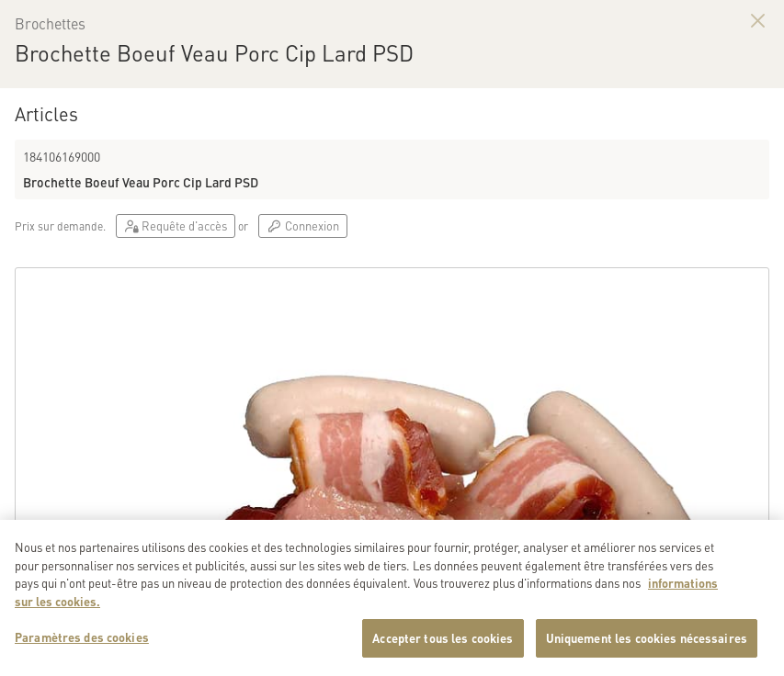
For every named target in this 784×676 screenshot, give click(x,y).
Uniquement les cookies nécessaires (647, 652)
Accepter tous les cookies (443, 652)
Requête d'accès (176, 225)
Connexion (302, 225)
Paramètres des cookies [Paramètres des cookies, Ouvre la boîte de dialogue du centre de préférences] (82, 651)
